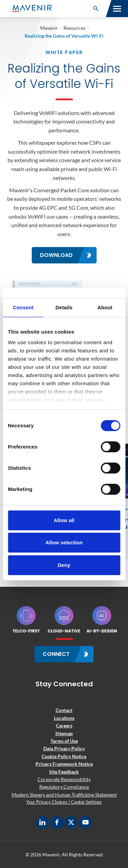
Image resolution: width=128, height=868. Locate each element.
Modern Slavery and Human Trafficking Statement (64, 795)
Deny (64, 565)
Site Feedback (64, 772)
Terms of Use (64, 741)
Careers (64, 726)
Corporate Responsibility (64, 779)
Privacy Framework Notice (64, 764)
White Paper (64, 52)
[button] (96, 9)
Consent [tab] (23, 307)
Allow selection (64, 542)
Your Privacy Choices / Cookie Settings (64, 802)
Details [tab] (64, 307)
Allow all (64, 520)
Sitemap (64, 733)
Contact (64, 710)
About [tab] (105, 307)
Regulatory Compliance (64, 787)
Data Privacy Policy (64, 748)
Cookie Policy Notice (64, 756)
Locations (64, 718)
